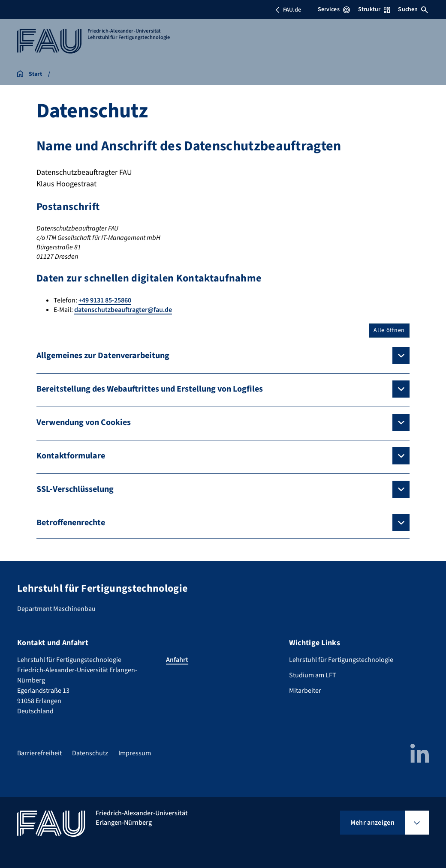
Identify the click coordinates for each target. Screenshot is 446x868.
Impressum (135, 753)
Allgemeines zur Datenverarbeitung (103, 356)
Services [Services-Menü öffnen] (334, 9)
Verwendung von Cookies (84, 422)
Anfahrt (177, 660)
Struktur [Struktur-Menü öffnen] (374, 9)
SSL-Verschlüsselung (75, 489)
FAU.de (288, 10)
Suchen (413, 9)
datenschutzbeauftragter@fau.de (123, 310)
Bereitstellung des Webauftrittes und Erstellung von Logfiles (150, 389)
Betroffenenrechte (71, 523)
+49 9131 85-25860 (105, 300)
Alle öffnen (389, 330)
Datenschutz (90, 753)
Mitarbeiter (305, 691)
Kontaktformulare (71, 456)
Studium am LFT (313, 675)
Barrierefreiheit (39, 753)
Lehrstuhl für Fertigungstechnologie (341, 660)
